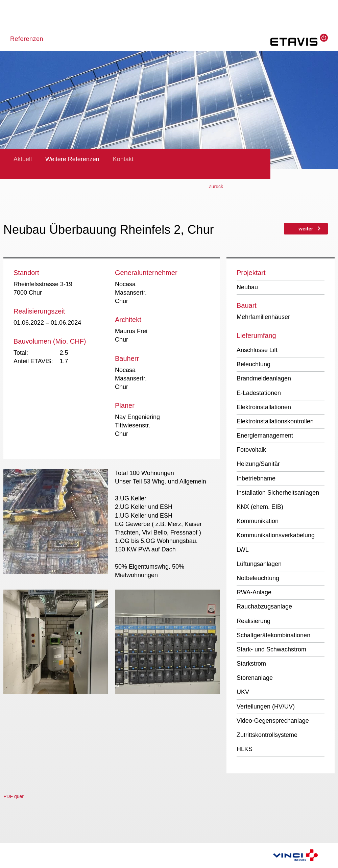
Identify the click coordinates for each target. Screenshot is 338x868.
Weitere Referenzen (72, 159)
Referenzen (27, 39)
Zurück (216, 187)
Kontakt (123, 159)
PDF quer (14, 796)
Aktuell (23, 159)
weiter (306, 229)
